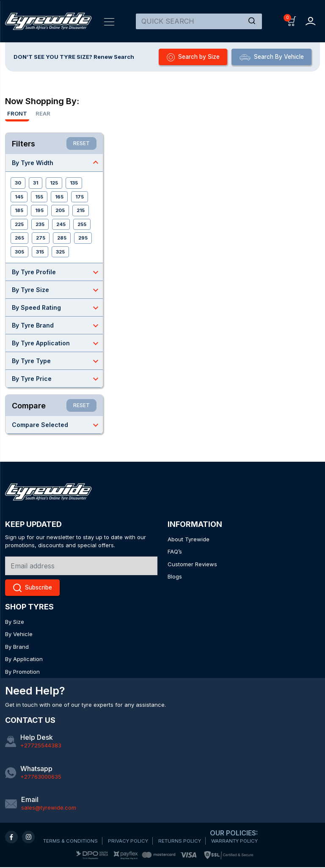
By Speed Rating (57, 308)
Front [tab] (17, 114)
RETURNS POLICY (185, 842)
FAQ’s (175, 552)
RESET (81, 144)
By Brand (17, 648)
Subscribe (35, 589)
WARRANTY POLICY (243, 842)
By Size (15, 623)
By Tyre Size (57, 290)
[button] (292, 21)
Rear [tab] (43, 114)
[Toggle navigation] (109, 21)
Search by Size (185, 58)
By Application (24, 660)
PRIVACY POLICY (132, 842)
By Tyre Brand (57, 326)
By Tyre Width (57, 163)
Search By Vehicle (269, 57)
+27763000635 (41, 777)
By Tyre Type (57, 361)
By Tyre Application (57, 344)
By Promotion (22, 672)
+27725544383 (41, 746)
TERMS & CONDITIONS (72, 842)
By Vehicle (19, 635)
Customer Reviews (192, 565)
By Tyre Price (57, 379)
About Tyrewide (189, 540)
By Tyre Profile (57, 273)
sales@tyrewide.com (49, 808)
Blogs (175, 577)
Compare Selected (57, 425)
